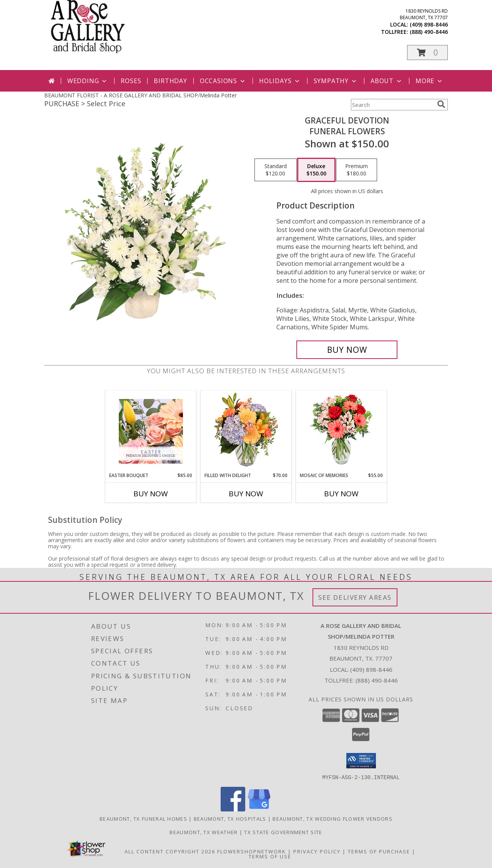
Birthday (170, 81)
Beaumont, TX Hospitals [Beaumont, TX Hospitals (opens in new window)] (230, 818)
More (430, 81)
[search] (441, 104)
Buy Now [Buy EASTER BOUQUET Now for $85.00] (151, 494)
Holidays (280, 81)
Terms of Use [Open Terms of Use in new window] (270, 856)
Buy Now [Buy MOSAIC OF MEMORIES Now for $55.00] (341, 494)
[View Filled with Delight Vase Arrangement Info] (246, 431)
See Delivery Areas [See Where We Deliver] (355, 597)
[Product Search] (392, 105)
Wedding (88, 81)
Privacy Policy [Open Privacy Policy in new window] (317, 851)
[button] (427, 53)
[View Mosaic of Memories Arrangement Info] (342, 431)
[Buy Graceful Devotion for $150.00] (347, 350)
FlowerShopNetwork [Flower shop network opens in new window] (252, 851)
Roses (131, 81)
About (387, 81)
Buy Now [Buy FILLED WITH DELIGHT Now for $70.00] (246, 494)
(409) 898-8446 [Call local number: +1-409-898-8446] (429, 24)
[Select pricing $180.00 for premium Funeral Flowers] (357, 170)
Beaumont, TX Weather (204, 832)
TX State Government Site (283, 832)
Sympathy (336, 81)
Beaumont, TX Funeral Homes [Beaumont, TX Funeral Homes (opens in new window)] (143, 818)
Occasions (223, 81)
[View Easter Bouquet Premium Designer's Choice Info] (151, 431)
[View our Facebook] (233, 809)
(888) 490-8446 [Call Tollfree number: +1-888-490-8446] (377, 680)
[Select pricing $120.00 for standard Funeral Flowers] (276, 170)
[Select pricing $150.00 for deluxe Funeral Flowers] (316, 170)
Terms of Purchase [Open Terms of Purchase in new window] (379, 851)
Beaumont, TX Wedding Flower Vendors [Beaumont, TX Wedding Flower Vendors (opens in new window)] (332, 818)
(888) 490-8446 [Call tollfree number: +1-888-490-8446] (429, 32)
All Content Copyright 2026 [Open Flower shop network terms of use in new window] (170, 851)
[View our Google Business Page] (259, 809)
